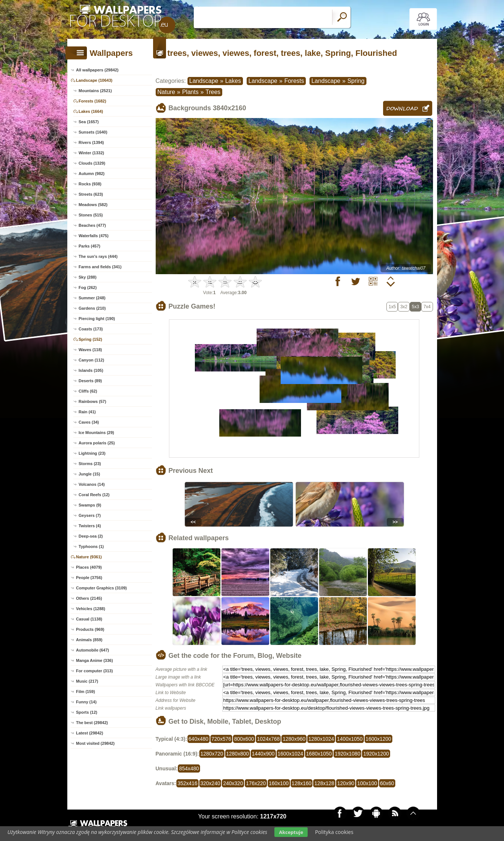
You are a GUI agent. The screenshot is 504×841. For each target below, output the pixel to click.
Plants (190, 92)
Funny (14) (87, 702)
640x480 (199, 739)
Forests (294, 81)
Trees (213, 92)
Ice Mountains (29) (97, 433)
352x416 (187, 783)
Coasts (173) (91, 329)
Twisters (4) (90, 526)
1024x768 (268, 739)
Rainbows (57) (93, 401)
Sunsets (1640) (93, 132)
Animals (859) (89, 640)
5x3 (415, 307)
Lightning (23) (92, 453)
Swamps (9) (90, 505)
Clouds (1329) (92, 163)
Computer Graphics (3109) (102, 588)
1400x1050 (350, 739)
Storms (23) (90, 464)
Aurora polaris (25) (97, 443)
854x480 (189, 768)
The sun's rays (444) (98, 256)
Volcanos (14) (92, 484)
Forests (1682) (93, 101)
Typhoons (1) (91, 546)
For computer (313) (95, 671)
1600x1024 (290, 754)
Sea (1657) (89, 122)
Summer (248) (92, 298)
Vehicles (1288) (91, 609)
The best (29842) (92, 723)
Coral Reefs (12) (94, 495)
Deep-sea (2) (91, 536)
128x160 (302, 783)
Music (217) (87, 681)
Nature (166, 92)
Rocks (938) (90, 184)
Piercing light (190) (97, 319)
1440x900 (263, 754)
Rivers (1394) (92, 142)
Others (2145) (89, 598)
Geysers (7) (90, 515)
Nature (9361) (89, 557)
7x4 (427, 307)
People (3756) (89, 578)
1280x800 (238, 754)
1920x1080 (347, 754)
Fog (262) (88, 287)
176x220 (256, 783)
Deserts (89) (90, 381)
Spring (356, 81)
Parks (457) (90, 246)
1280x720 (212, 754)
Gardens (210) (92, 308)
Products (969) (90, 629)
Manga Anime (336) (95, 660)
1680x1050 (319, 754)
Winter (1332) (92, 153)
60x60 (387, 783)
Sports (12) (87, 712)
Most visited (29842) (96, 743)
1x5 (392, 307)
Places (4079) (89, 567)
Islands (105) (91, 370)
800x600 (244, 739)
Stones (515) (91, 215)
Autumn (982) (92, 174)
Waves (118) (90, 350)
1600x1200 (378, 739)
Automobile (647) (93, 650)
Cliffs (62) (88, 391)
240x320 (233, 783)
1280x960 (294, 739)
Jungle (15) (89, 474)
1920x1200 (376, 754)
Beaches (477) (92, 225)
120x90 (346, 783)
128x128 (324, 783)
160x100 (279, 783)
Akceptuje (291, 832)
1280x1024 (321, 739)
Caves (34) (89, 422)
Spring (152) (91, 339)
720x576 (221, 739)
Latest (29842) (90, 733)
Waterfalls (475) (94, 236)
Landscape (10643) (94, 80)
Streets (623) (91, 194)
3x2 (404, 307)
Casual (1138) (89, 619)
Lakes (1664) (91, 111)
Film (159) (86, 692)
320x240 (210, 783)
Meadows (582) (93, 205)
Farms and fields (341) (100, 267)
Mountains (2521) (95, 91)
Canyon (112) (92, 360)
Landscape (204, 81)
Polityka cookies (334, 832)
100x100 (367, 783)
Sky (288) (88, 277)
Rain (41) (87, 412)
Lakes (233, 81)
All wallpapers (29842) (97, 70)
